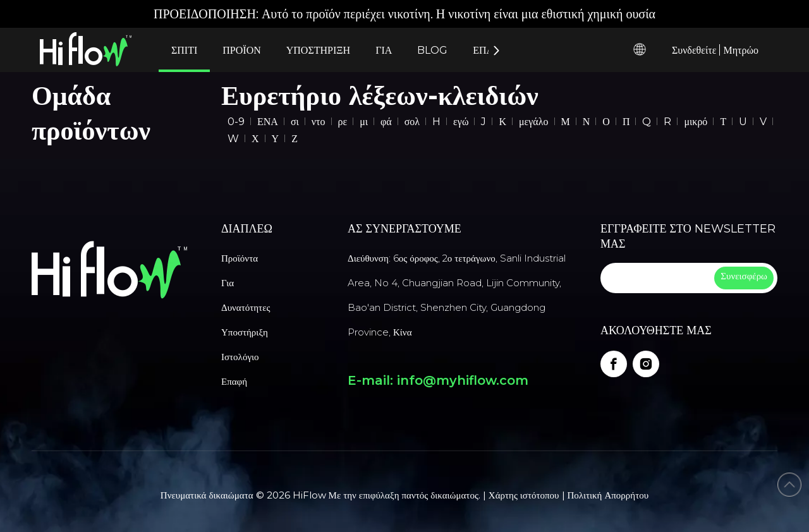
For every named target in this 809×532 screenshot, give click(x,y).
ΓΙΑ (384, 50)
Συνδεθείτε (694, 50)
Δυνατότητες (246, 307)
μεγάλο (534, 122)
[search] (656, 278)
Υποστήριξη (245, 332)
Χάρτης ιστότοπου (524, 495)
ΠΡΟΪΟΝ (241, 50)
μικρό (696, 122)
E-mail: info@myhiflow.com (438, 380)
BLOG (432, 50)
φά (386, 122)
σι (295, 122)
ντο (319, 122)
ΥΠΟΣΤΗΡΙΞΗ (318, 50)
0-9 (236, 122)
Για (228, 283)
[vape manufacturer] (109, 270)
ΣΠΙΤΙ (184, 50)
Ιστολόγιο (240, 357)
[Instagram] (646, 364)
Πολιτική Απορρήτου (608, 495)
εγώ (461, 122)
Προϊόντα (240, 258)
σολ (412, 122)
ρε (343, 122)
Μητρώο (741, 50)
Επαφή (234, 381)
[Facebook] (614, 364)
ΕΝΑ (268, 122)
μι (364, 122)
